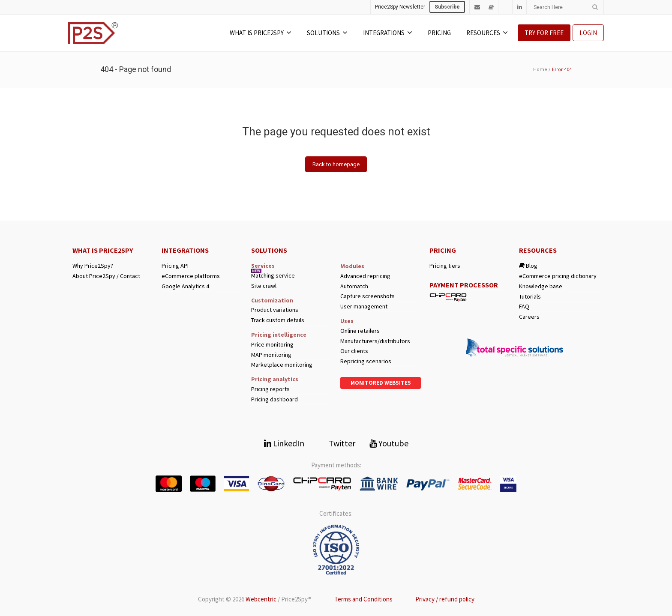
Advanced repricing (365, 276)
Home (540, 70)
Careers (529, 317)
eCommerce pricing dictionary (558, 276)
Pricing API (175, 266)
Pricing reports (270, 389)
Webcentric (261, 599)
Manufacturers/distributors (375, 341)
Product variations (275, 310)
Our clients (354, 351)
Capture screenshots (367, 296)
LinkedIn (284, 443)
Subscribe (447, 7)
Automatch (354, 286)
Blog (528, 266)
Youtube (389, 443)
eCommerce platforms (191, 276)
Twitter (337, 443)
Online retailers (360, 331)
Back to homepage (336, 164)
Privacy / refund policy (445, 599)
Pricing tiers (445, 266)
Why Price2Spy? (93, 266)
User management (364, 307)
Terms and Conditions (363, 599)
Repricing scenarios (366, 361)
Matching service (273, 276)
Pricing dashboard (274, 399)
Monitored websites (381, 383)
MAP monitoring (271, 355)
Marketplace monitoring (282, 365)
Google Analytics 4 (185, 286)
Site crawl (264, 286)
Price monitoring (272, 345)
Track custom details (278, 320)
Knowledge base (541, 286)
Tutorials (530, 297)
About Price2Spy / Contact (106, 276)
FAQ (524, 307)
